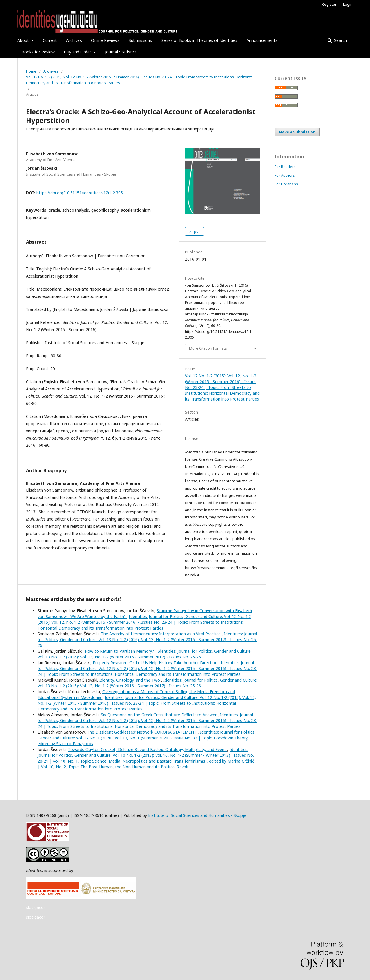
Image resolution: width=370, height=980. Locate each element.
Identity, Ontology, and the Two (130, 680)
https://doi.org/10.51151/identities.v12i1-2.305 (80, 193)
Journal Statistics (121, 52)
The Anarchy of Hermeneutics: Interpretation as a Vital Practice (161, 634)
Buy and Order (78, 52)
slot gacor (36, 907)
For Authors (285, 175)
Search (340, 40)
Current (50, 40)
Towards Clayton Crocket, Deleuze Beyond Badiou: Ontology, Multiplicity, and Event (148, 749)
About (24, 40)
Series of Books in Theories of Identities (199, 40)
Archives (74, 40)
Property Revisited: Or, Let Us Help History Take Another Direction (156, 663)
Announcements (262, 40)
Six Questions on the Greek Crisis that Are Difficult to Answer (159, 715)
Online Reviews (105, 40)
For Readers (285, 167)
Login (348, 4)
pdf (197, 231)
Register (329, 4)
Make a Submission (297, 132)
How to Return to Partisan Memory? (120, 651)
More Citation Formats (208, 348)
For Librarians (286, 184)
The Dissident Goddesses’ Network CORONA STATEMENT (142, 732)
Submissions (140, 40)
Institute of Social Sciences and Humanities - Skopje (197, 815)
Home (31, 71)
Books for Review (38, 52)
